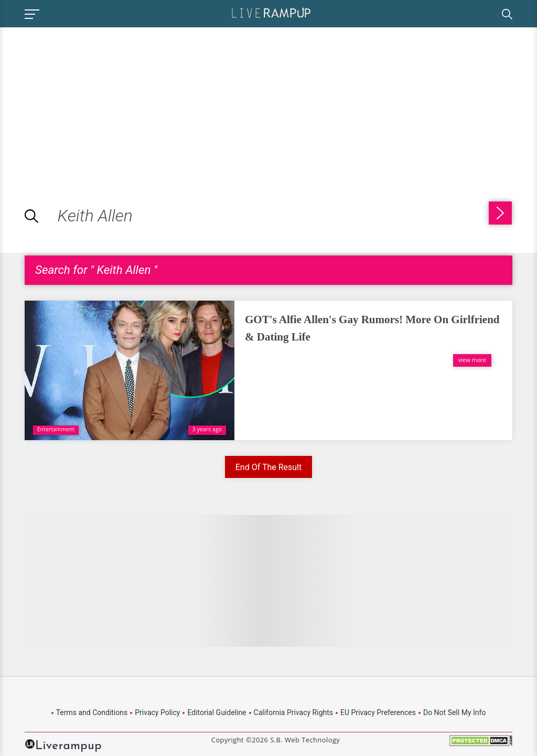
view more (472, 360)
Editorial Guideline (217, 712)
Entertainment (56, 429)
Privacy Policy (157, 712)
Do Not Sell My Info (454, 712)
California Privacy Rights (293, 712)
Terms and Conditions (92, 712)
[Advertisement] (88, 101)
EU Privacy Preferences (378, 712)
